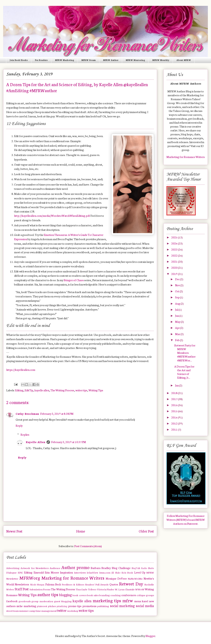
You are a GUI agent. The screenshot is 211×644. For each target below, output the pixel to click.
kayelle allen (42, 390)
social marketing (122, 606)
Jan (177, 385)
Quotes (114, 584)
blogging (65, 595)
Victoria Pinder (106, 589)
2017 (175, 399)
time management (46, 611)
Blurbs (151, 568)
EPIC (20, 572)
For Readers (41, 60)
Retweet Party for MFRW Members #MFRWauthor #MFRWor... (185, 353)
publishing (103, 606)
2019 (175, 274)
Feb (177, 340)
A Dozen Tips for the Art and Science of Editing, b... (184, 372)
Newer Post (14, 531)
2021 (175, 261)
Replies (25, 434)
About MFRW (184, 60)
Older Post (146, 531)
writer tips (81, 390)
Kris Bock (127, 572)
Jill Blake (116, 573)
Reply (19, 425)
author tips (48, 594)
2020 (175, 268)
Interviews (80, 572)
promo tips (75, 606)
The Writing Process (62, 390)
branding (105, 595)
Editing (19, 390)
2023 (175, 249)
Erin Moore (52, 572)
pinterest (42, 606)
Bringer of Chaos (74, 280)
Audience (55, 568)
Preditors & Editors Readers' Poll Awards (85, 584)
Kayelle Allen (36, 442)
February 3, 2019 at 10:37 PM (69, 442)
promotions (89, 606)
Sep (177, 297)
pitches (52, 606)
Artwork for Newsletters (35, 568)
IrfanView (92, 572)
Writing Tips (96, 390)
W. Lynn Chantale (125, 589)
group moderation (42, 601)
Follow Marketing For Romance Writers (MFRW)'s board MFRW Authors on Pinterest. (186, 520)
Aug (178, 303)
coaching (116, 595)
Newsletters (22, 584)
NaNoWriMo (135, 578)
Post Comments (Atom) (88, 546)
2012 (175, 423)
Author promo (75, 567)
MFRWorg (30, 578)
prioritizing (62, 606)
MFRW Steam (89, 60)
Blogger (150, 636)
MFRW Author (111, 60)
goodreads (25, 601)
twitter (62, 610)
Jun (177, 316)
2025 (175, 237)
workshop (73, 611)
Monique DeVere (116, 578)
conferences (129, 595)
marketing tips (107, 600)
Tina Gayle (82, 589)
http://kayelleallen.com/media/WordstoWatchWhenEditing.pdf (52, 216)
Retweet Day (131, 583)
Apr (178, 328)
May (178, 322)
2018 (175, 393)
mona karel (141, 601)
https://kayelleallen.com (21, 370)
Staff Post (22, 589)
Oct (177, 291)
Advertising (13, 568)
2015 (175, 411)
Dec (178, 279)
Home (81, 531)
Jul (177, 310)
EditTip (29, 390)
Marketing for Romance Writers (73, 578)
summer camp (27, 611)
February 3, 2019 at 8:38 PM (57, 414)
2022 (175, 255)
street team (13, 611)
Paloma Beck (53, 584)
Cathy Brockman (27, 414)
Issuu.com (105, 572)
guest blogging (63, 601)
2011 (175, 429)
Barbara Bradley (101, 568)
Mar (178, 334)
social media (145, 606)
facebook (12, 601)
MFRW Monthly (161, 60)
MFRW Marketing (64, 60)
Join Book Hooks (19, 60)
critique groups (145, 595)
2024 (175, 243)
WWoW (140, 589)
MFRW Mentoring (135, 60)
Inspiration (66, 572)
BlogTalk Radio (139, 568)
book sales (93, 595)
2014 (175, 417)
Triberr (92, 589)
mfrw (128, 600)
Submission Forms (40, 589)
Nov (178, 285)
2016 (175, 405)
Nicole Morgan (37, 584)
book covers (79, 595)
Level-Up (140, 572)
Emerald (39, 572)
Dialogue (11, 572)
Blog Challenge (121, 568)
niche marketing (26, 606)
